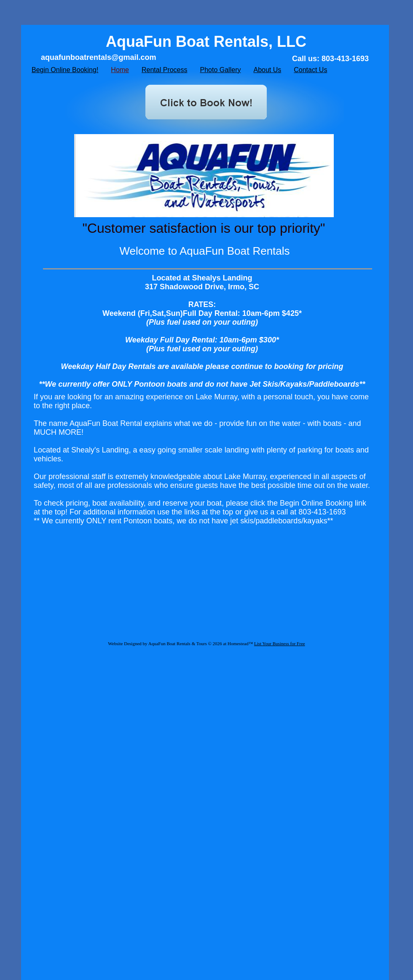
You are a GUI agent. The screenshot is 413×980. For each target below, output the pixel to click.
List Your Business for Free (280, 643)
